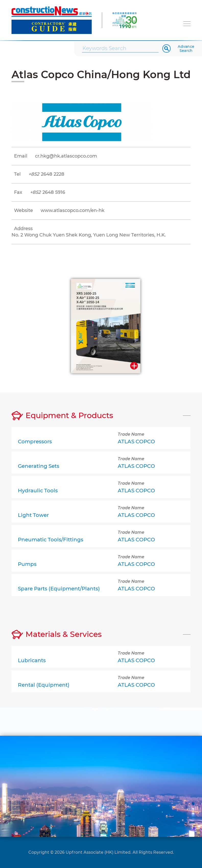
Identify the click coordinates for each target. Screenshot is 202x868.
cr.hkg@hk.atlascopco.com (66, 156)
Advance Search (186, 49)
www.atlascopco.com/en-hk (73, 210)
